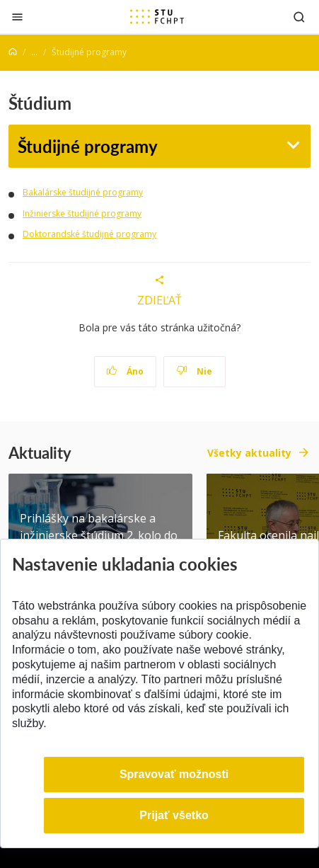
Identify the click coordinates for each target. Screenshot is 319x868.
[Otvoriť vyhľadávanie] (299, 17)
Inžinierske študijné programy (82, 213)
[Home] (13, 52)
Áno (125, 371)
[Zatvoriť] (17, 17)
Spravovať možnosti (174, 774)
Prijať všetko (174, 815)
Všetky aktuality (249, 453)
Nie (194, 371)
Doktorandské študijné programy (89, 234)
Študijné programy (88, 146)
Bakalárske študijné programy (83, 192)
